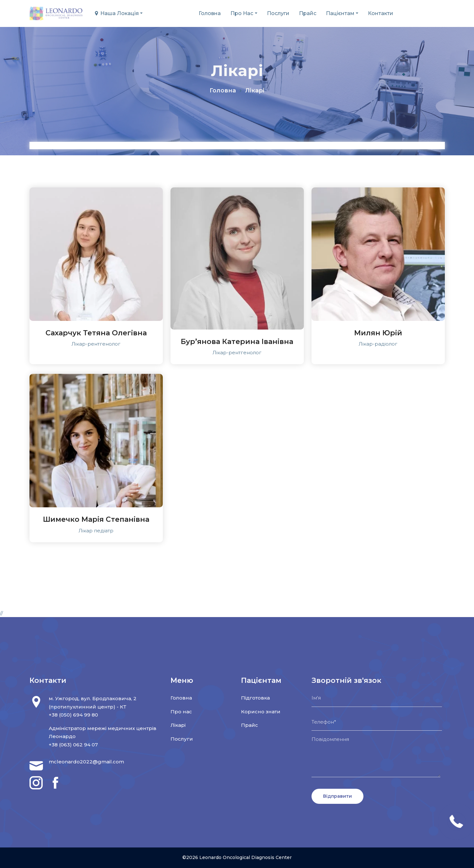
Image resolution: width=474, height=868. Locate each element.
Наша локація (116, 13)
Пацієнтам (340, 13)
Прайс (308, 13)
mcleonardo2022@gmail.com (86, 762)
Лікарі (178, 725)
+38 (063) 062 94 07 (73, 745)
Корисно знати (261, 712)
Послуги (278, 13)
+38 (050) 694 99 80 (73, 715)
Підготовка (255, 698)
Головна (210, 13)
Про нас (242, 13)
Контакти (381, 13)
